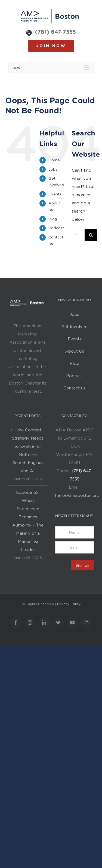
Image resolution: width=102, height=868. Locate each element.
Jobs (53, 169)
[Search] (91, 235)
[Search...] (78, 235)
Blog (53, 219)
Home (54, 160)
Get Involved (75, 327)
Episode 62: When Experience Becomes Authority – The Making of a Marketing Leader (28, 521)
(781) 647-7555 (55, 32)
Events (55, 194)
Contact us (74, 388)
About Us (75, 351)
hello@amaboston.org (77, 495)
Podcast (56, 228)
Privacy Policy (69, 604)
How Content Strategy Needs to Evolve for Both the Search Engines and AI (28, 450)
